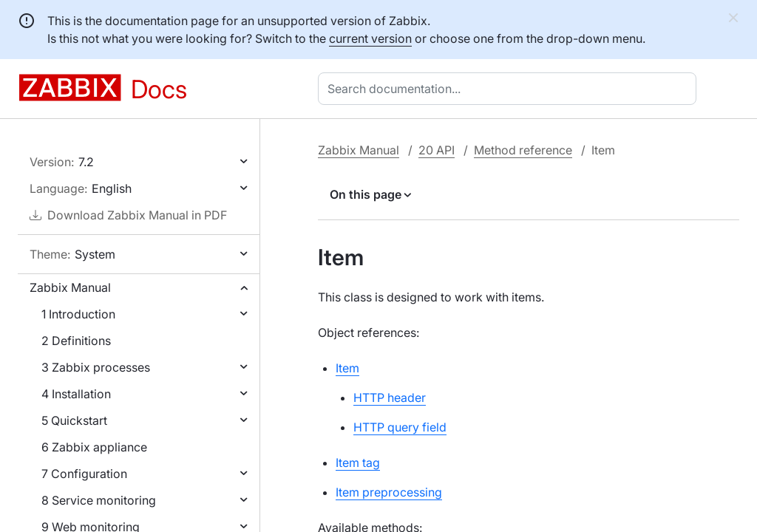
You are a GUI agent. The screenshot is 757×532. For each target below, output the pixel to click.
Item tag (358, 463)
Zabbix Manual (70, 287)
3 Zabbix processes (96, 367)
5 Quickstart (74, 420)
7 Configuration (84, 474)
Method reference (523, 150)
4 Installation (76, 394)
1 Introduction (78, 314)
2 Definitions (76, 341)
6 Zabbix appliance (94, 447)
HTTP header (390, 398)
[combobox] (510, 89)
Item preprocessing (389, 492)
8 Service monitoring (99, 500)
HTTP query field (400, 427)
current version (370, 38)
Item (347, 368)
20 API (437, 150)
